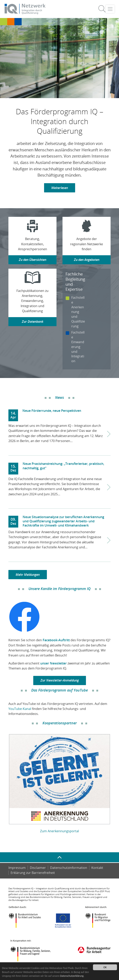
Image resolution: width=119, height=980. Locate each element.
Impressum (17, 868)
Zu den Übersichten (33, 260)
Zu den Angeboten (87, 260)
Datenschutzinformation (69, 868)
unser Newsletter (53, 663)
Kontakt (97, 868)
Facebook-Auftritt (56, 640)
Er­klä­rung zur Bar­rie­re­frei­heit (33, 873)
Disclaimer (38, 868)
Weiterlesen (60, 188)
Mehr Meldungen (28, 575)
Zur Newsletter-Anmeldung (60, 680)
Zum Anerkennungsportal (59, 831)
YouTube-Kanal (20, 709)
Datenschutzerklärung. (54, 976)
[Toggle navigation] (110, 9)
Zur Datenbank (33, 322)
